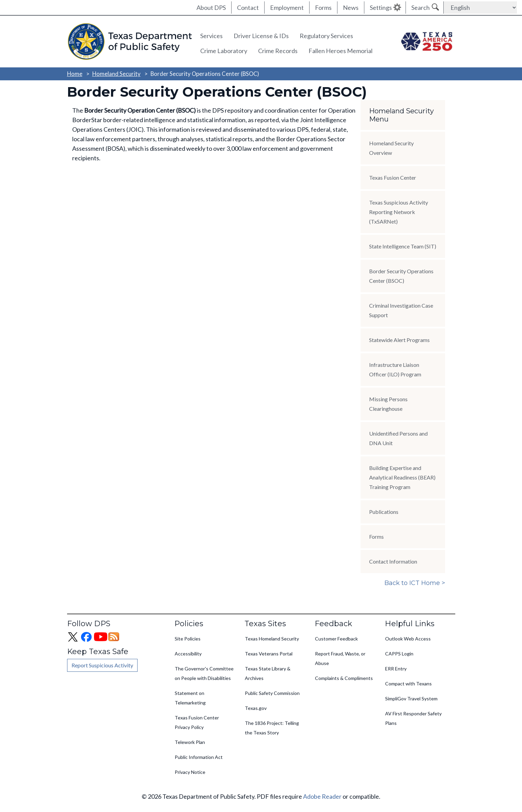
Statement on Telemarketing (190, 698)
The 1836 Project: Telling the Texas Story (272, 728)
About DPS (211, 7)
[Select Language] (480, 7)
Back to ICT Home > (415, 583)
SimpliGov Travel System (411, 699)
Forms (323, 7)
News (351, 7)
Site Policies (188, 639)
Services (211, 36)
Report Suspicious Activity (102, 665)
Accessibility (188, 654)
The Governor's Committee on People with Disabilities (204, 673)
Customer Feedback (336, 639)
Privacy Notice (190, 772)
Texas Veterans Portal (269, 654)
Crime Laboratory (224, 51)
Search (421, 7)
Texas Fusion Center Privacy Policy (197, 722)
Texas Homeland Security (272, 639)
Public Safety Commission (272, 693)
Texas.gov (256, 708)
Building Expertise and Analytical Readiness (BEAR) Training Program (402, 477)
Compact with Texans (408, 684)
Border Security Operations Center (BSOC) (401, 276)
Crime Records (278, 51)
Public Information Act (199, 757)
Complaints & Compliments (344, 678)
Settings (381, 7)
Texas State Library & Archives (268, 673)
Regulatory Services (326, 36)
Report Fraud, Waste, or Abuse (340, 658)
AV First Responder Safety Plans (413, 718)
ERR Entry (396, 669)
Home (75, 74)
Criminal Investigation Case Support (401, 310)
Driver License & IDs (261, 36)
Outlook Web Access (408, 639)
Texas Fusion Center (393, 177)
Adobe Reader (322, 796)
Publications (384, 512)
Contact (248, 7)
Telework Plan (190, 742)
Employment (287, 7)
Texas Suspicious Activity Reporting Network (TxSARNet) (399, 212)
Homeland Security (116, 74)
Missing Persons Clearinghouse (388, 404)
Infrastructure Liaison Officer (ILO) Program (395, 369)
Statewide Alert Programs (399, 340)
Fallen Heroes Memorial (341, 51)
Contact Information (393, 561)
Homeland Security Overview (391, 148)
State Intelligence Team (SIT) (403, 246)
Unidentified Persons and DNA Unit (398, 438)
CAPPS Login (399, 654)
